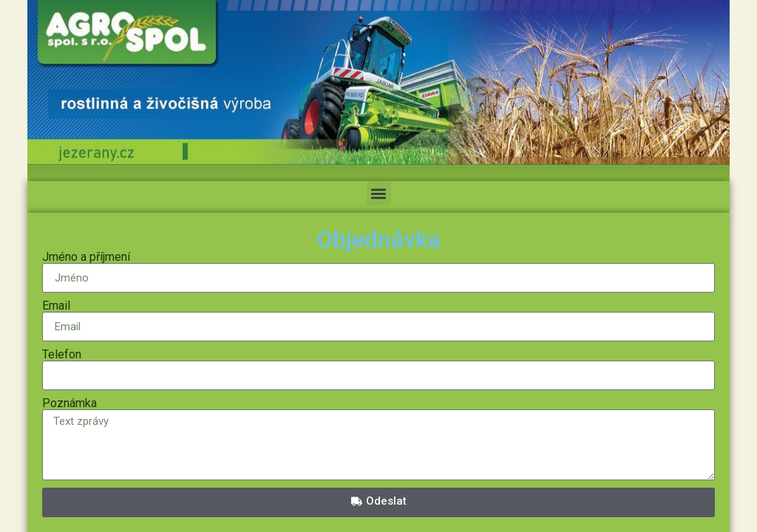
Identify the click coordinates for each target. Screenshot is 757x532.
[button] (379, 193)
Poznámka (69, 403)
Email (56, 306)
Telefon (62, 355)
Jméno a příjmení (86, 257)
